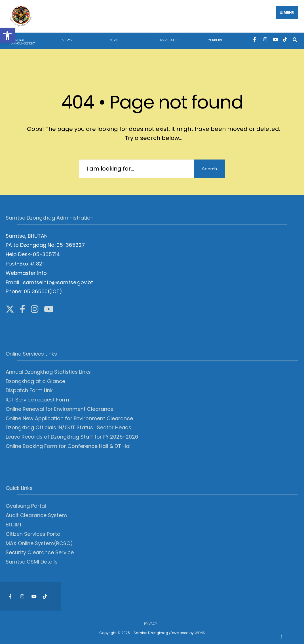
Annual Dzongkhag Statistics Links (48, 372)
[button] (7, 36)
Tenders (215, 40)
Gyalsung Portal (26, 506)
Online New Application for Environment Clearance (69, 418)
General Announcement (23, 42)
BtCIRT (14, 525)
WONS (200, 633)
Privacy (151, 624)
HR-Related (169, 40)
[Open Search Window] (295, 39)
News (114, 40)
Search (210, 169)
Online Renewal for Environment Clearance (60, 409)
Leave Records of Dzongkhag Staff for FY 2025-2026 (72, 437)
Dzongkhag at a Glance (35, 381)
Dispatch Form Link (29, 390)
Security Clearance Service (40, 552)
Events (66, 40)
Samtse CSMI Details (32, 562)
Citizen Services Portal (34, 534)
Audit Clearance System (36, 515)
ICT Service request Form (37, 400)
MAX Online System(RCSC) (39, 543)
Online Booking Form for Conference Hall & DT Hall (69, 446)
